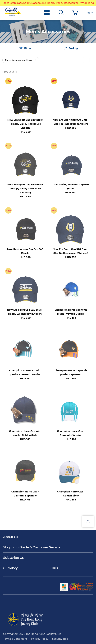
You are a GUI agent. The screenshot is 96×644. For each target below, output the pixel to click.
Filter (25, 48)
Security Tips (60, 639)
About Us (11, 537)
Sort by (71, 48)
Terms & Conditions (15, 639)
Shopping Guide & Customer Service (32, 547)
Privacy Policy (40, 639)
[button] (76, 12)
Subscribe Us (13, 558)
